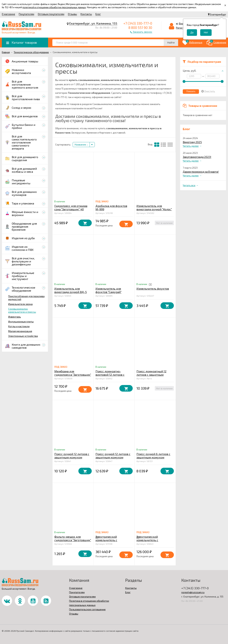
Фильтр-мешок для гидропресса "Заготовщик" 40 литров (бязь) (73, 540)
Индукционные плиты (21, 321)
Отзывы (72, 14)
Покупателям (26, 14)
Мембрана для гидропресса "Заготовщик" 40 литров (73, 375)
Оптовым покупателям (51, 14)
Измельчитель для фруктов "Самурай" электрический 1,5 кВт (111, 292)
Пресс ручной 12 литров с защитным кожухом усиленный (113, 457)
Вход (182, 23)
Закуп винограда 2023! (197, 157)
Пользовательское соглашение (87, 609)
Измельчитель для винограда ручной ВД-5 (71, 290)
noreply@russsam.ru (193, 592)
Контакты (86, 14)
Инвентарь (15, 317)
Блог (98, 14)
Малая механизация (20, 331)
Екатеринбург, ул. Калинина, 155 (93, 23)
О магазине (8, 14)
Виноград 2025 (192, 142)
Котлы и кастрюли (19, 326)
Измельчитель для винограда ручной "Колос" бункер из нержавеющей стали (154, 211)
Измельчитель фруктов (153, 288)
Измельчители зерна (20, 304)
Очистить (210, 91)
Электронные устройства (23, 336)
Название (81, 144)
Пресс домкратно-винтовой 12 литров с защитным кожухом (110, 375)
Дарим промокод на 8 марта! (201, 172)
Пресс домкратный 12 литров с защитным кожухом (151, 375)
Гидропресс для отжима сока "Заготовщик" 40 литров (71, 209)
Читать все (189, 185)
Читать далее (191, 146)
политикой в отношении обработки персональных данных (54, 7)
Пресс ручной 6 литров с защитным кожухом (153, 456)
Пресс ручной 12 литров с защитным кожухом (72, 456)
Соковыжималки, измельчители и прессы (22, 310)
